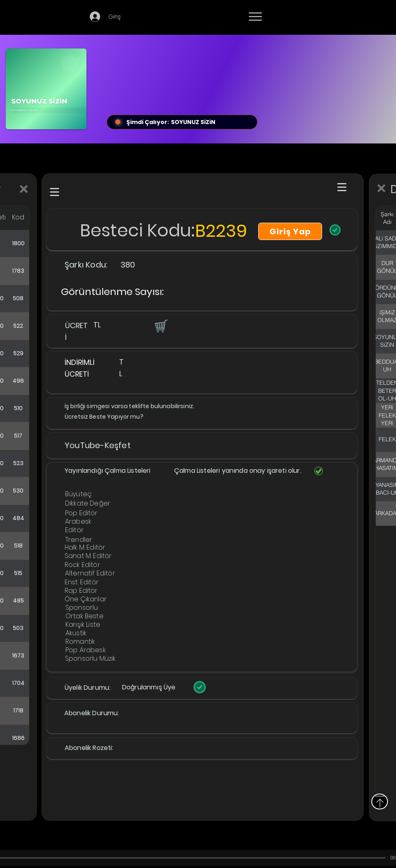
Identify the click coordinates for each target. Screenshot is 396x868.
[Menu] (255, 17)
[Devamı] (303, 17)
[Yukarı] (380, 802)
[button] (160, 326)
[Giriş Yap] (290, 231)
